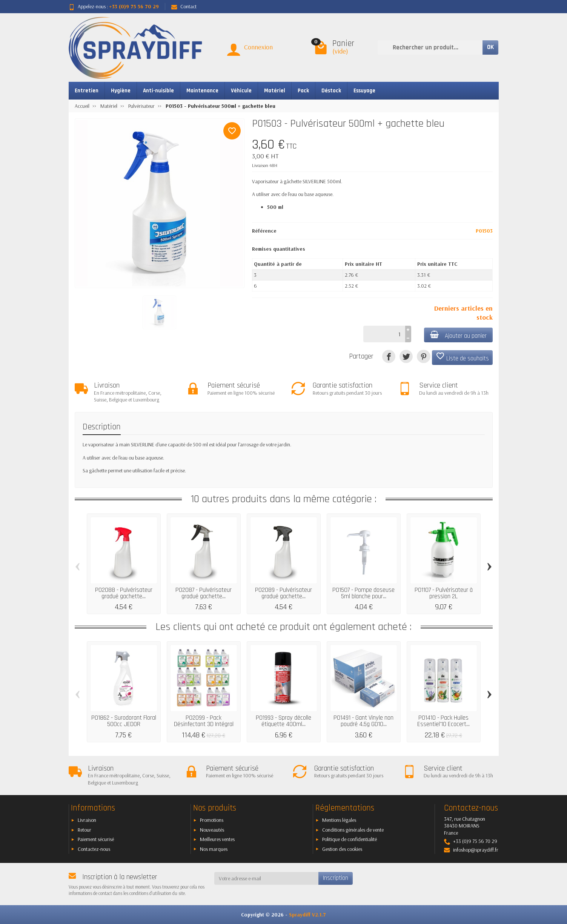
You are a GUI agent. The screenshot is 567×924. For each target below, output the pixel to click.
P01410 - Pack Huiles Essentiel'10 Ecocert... (443, 721)
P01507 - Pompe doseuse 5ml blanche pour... (363, 593)
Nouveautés (212, 830)
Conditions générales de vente (353, 830)
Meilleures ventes (217, 839)
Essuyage (364, 91)
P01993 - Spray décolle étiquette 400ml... (283, 721)
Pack (303, 91)
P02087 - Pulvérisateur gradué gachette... (204, 593)
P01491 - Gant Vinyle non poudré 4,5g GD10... (363, 721)
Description (102, 427)
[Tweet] (406, 356)
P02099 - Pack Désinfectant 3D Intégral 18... (204, 724)
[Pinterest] (423, 356)
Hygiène (121, 91)
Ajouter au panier (458, 335)
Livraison (87, 820)
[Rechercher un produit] (430, 48)
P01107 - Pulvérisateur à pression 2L (444, 593)
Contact (184, 6)
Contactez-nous (94, 849)
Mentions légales (339, 820)
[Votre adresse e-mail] (266, 878)
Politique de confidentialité (350, 839)
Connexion (258, 47)
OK (490, 47)
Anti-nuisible (158, 91)
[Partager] (389, 356)
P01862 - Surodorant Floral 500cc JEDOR (124, 721)
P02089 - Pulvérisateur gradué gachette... (283, 593)
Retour (85, 830)
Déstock (331, 91)
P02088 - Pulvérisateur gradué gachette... (124, 593)
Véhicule (241, 91)
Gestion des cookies (342, 849)
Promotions (212, 820)
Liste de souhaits (462, 357)
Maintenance (202, 91)
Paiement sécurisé (96, 839)
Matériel (275, 91)
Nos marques (214, 849)
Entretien (87, 91)
